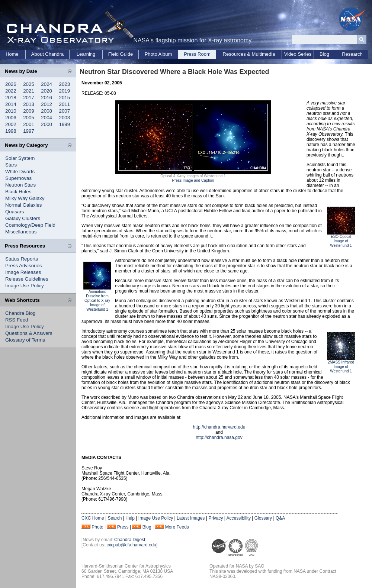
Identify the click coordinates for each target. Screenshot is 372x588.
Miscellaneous (21, 232)
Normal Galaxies (24, 205)
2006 (11, 118)
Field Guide (121, 54)
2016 (46, 98)
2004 (46, 118)
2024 (46, 84)
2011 (65, 104)
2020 (46, 91)
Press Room (197, 54)
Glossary (263, 518)
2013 (29, 104)
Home (12, 54)
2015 (65, 98)
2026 (11, 84)
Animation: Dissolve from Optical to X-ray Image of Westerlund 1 (97, 301)
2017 (29, 98)
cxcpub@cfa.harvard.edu (131, 545)
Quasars (15, 212)
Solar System (20, 158)
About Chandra (47, 54)
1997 (29, 131)
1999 (65, 124)
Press (123, 527)
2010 (11, 111)
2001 (29, 124)
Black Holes (18, 192)
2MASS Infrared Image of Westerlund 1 (341, 367)
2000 (46, 124)
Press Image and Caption (193, 180)
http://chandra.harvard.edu (219, 427)
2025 (29, 84)
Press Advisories (24, 266)
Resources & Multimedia (249, 54)
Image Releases (23, 272)
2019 (65, 91)
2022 (11, 91)
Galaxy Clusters (23, 218)
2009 (29, 111)
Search (115, 518)
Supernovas (18, 178)
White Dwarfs (20, 172)
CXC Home (93, 518)
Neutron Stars (20, 185)
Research (352, 54)
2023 (65, 84)
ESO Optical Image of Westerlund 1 (341, 241)
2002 (11, 124)
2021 (29, 91)
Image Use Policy (25, 286)
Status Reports (22, 259)
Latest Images (191, 518)
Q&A (280, 518)
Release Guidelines (27, 279)
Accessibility (239, 518)
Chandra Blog (20, 313)
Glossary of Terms (25, 340)
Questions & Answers (29, 333)
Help (130, 518)
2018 (11, 98)
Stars (11, 165)
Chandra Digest (130, 540)
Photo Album (158, 54)
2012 (46, 104)
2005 (29, 118)
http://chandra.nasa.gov (219, 437)
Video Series (298, 54)
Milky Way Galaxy (25, 198)
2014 (11, 104)
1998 (11, 131)
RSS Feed (17, 320)
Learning (86, 54)
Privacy (216, 518)
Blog (324, 54)
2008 (46, 111)
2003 (65, 118)
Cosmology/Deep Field (30, 225)
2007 (65, 111)
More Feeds (177, 527)
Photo (97, 527)
